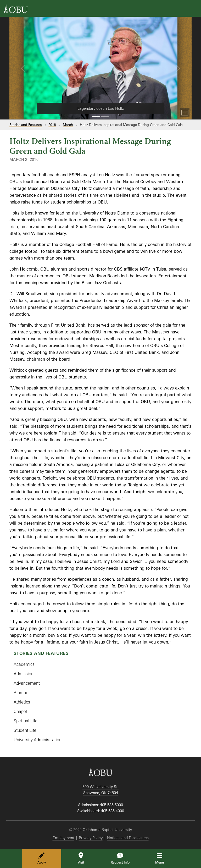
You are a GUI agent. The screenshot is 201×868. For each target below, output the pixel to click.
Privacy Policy (91, 838)
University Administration (38, 740)
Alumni (20, 693)
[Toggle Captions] (185, 113)
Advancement (27, 683)
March (68, 125)
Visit (81, 858)
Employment (63, 838)
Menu (163, 858)
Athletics (22, 702)
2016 (52, 125)
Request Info (120, 858)
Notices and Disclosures (128, 838)
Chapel (20, 711)
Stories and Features (26, 125)
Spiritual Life (26, 721)
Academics (24, 664)
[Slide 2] (105, 116)
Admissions (25, 674)
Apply (42, 858)
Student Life (25, 730)
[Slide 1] (96, 116)
